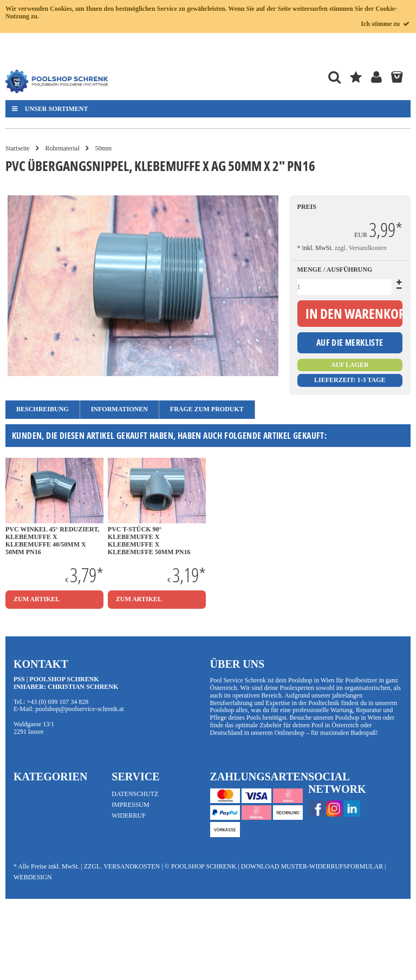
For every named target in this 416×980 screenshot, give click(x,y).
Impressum (130, 805)
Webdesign (33, 877)
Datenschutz (135, 794)
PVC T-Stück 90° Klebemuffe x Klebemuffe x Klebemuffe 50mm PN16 (149, 541)
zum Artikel (37, 599)
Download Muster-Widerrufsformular (312, 866)
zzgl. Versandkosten (361, 248)
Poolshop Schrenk (204, 866)
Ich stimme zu (386, 24)
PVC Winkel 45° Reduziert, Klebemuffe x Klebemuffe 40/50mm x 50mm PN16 (52, 541)
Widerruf (129, 815)
